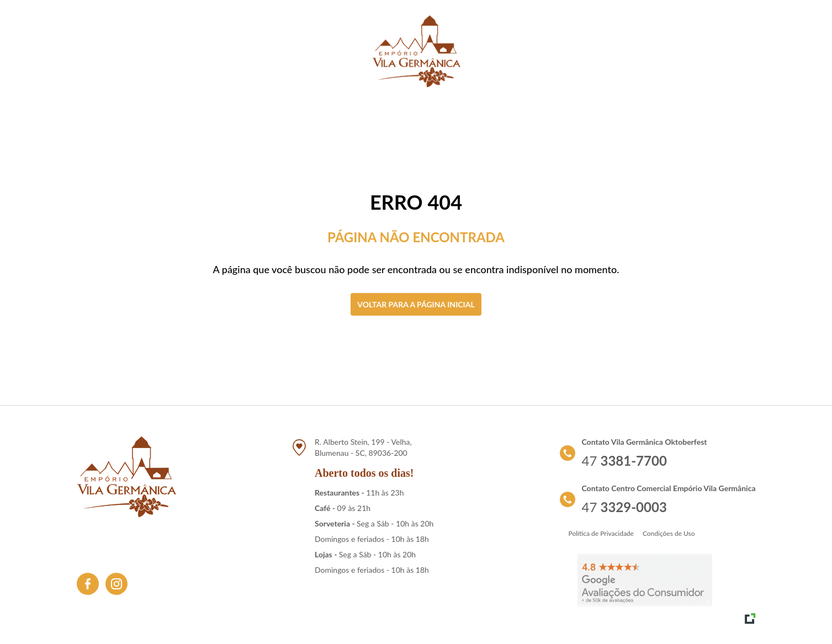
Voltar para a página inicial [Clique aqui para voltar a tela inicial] (416, 304)
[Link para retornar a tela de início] (416, 51)
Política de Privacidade (601, 533)
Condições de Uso (669, 533)
